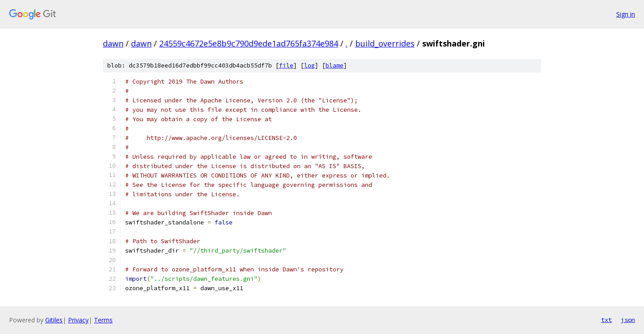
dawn (113, 43)
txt (606, 320)
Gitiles (54, 320)
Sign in (626, 14)
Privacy (78, 320)
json (628, 320)
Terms (103, 320)
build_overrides (385, 43)
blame (335, 66)
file (286, 66)
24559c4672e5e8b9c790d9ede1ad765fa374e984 (249, 43)
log (309, 66)
